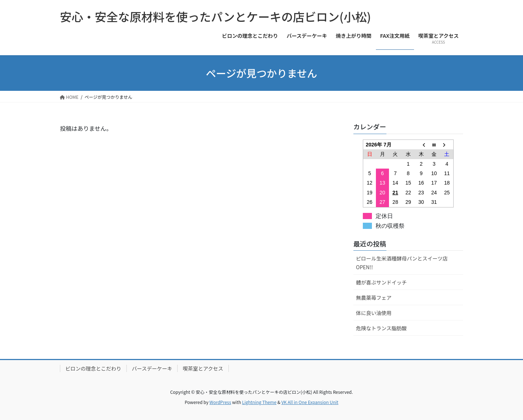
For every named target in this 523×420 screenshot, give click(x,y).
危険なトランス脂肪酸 (381, 328)
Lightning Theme (259, 402)
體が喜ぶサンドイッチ (381, 282)
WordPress (220, 402)
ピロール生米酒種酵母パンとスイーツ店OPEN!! (402, 262)
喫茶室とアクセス (203, 368)
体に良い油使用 (374, 313)
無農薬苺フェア (374, 298)
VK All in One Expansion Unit (310, 402)
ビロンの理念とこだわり (93, 368)
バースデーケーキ (152, 368)
